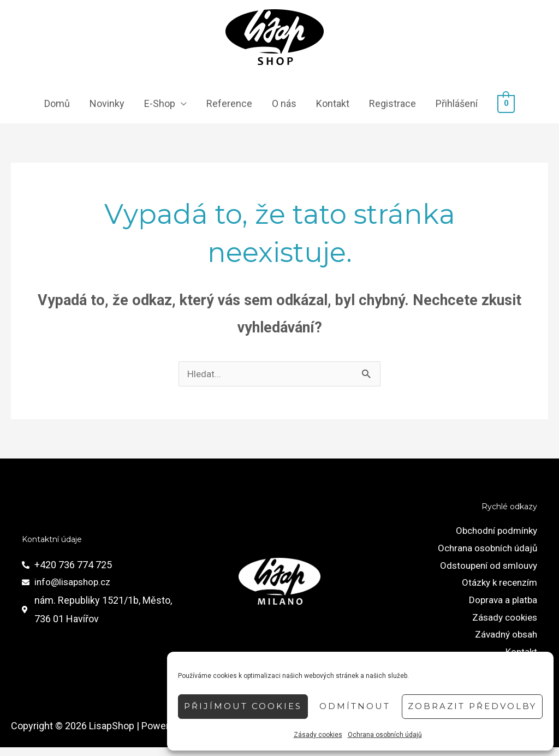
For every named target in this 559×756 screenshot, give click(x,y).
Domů (57, 105)
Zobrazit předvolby (472, 706)
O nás (284, 105)
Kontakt (333, 105)
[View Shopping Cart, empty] (506, 105)
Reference (229, 105)
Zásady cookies (318, 735)
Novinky (107, 105)
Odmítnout (355, 706)
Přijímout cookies (243, 706)
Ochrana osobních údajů (385, 735)
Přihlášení (457, 105)
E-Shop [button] (160, 105)
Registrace (393, 105)
